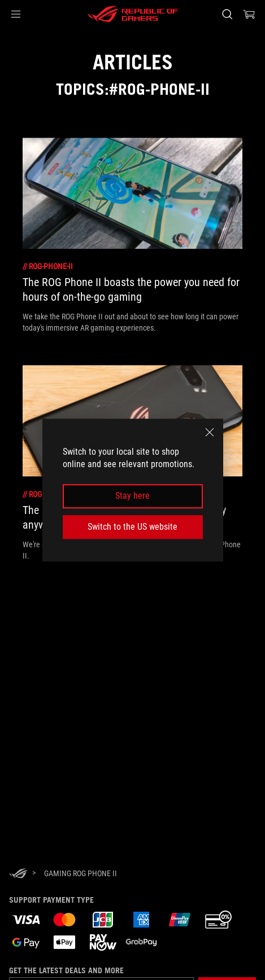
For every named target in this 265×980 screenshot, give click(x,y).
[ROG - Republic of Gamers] (133, 14)
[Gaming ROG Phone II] (81, 873)
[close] (210, 432)
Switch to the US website (132, 527)
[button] (16, 14)
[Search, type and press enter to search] (227, 14)
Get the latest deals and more (66, 970)
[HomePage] (18, 874)
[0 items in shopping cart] (249, 14)
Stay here (132, 496)
